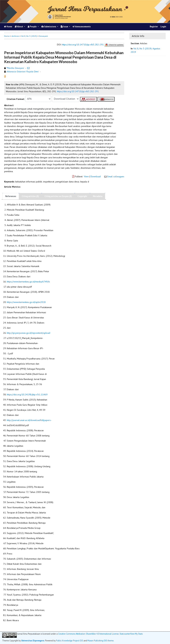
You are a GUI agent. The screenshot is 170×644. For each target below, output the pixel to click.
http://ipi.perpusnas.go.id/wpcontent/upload (28, 333)
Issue (65, 27)
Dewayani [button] (43, 36)
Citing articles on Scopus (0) (58, 196)
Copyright (82, 196)
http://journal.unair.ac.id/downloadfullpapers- (29, 420)
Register (154, 27)
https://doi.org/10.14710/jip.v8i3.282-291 (83, 45)
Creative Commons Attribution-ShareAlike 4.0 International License (88, 634)
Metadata (98, 196)
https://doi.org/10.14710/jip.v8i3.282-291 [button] (78, 91)
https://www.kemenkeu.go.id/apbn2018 (26, 302)
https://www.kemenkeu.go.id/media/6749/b (28, 282)
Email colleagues (116, 176)
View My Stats (136, 634)
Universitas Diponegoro (33, 641)
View (86, 176)
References (11, 196)
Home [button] (7, 36)
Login (163, 27)
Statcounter (125, 634)
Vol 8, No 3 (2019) (29, 36)
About (19, 27)
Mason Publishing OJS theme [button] (101, 641)
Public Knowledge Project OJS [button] (70, 641)
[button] (5, 76)
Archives (15, 36)
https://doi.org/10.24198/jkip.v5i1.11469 (27, 395)
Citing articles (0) (30, 196)
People (32, 27)
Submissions (49, 27)
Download (96, 176)
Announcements (82, 27)
